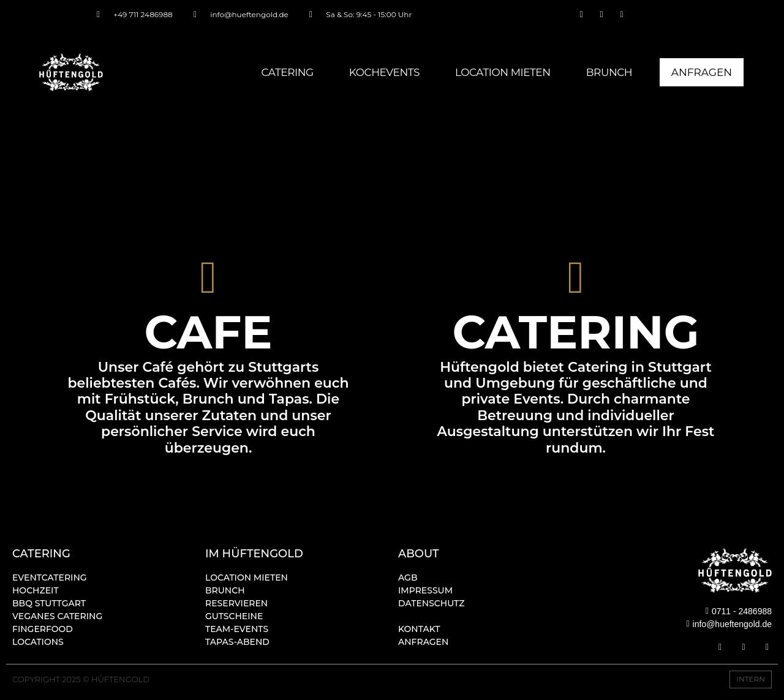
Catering (285, 72)
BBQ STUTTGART (49, 603)
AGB (408, 578)
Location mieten (501, 72)
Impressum (425, 590)
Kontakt (419, 629)
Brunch (608, 72)
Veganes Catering (57, 616)
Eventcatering (50, 578)
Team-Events (237, 629)
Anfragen (423, 642)
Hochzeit (36, 590)
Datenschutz (432, 603)
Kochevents (383, 72)
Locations (38, 642)
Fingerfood (43, 629)
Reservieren (236, 603)
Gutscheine (234, 616)
